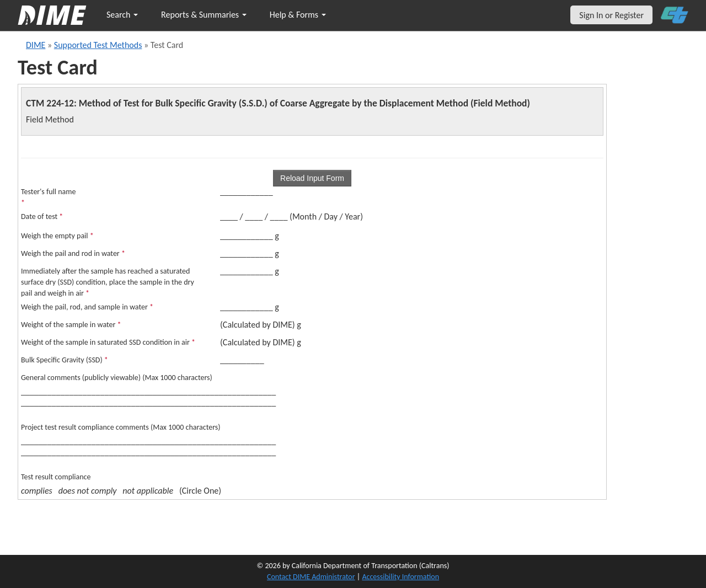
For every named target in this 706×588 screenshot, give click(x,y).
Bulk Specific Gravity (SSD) (65, 360)
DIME (36, 45)
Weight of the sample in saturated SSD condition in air (108, 342)
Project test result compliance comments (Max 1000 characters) (121, 427)
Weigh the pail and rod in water (73, 253)
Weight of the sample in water (71, 325)
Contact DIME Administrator (311, 577)
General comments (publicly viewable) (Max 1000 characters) (117, 378)
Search (122, 15)
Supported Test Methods (98, 45)
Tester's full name (48, 197)
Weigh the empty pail (57, 236)
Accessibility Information (400, 577)
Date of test (42, 217)
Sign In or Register (611, 15)
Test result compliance (56, 477)
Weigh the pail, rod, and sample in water (87, 307)
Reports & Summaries (204, 15)
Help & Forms (298, 15)
